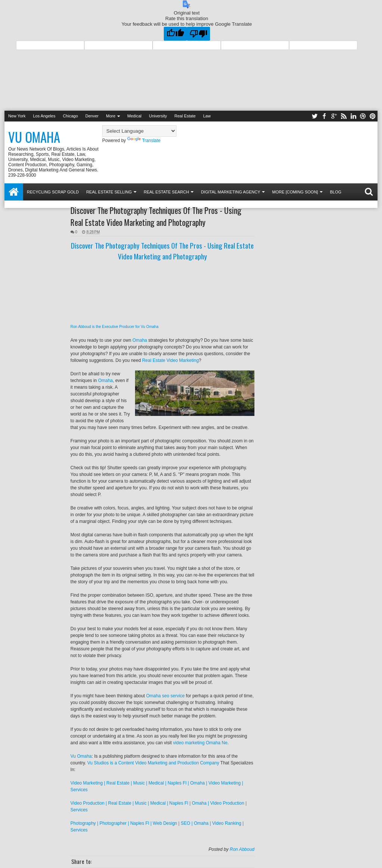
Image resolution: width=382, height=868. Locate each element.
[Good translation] (175, 34)
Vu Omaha (34, 137)
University (158, 116)
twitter (314, 116)
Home (14, 192)
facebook (324, 116)
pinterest (373, 116)
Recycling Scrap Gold (53, 192)
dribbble (363, 116)
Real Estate (185, 116)
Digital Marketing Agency (231, 192)
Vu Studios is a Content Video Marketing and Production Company (153, 763)
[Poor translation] (198, 34)
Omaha (140, 340)
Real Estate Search (166, 192)
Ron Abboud (242, 849)
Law (207, 116)
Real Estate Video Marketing (170, 360)
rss (344, 116)
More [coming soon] (295, 192)
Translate (144, 141)
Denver (92, 116)
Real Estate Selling (109, 192)
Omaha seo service (165, 696)
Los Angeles (44, 116)
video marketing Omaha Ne (200, 743)
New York (17, 116)
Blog (336, 192)
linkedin (353, 116)
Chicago (70, 116)
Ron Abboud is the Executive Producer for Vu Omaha (115, 327)
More (111, 116)
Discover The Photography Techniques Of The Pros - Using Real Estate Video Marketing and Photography (156, 216)
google (334, 116)
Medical (134, 116)
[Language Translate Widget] (139, 131)
